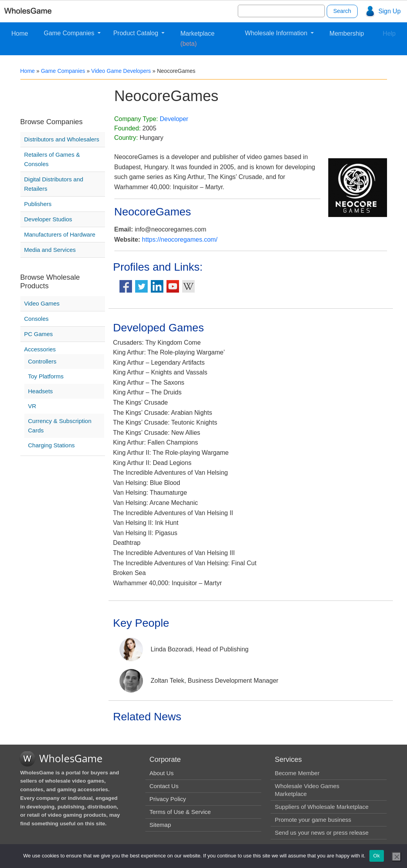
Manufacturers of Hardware (60, 234)
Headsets (41, 391)
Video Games (42, 303)
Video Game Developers (121, 71)
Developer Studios (48, 219)
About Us (161, 773)
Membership (347, 33)
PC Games (39, 334)
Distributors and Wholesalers (62, 139)
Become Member (297, 773)
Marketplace (197, 39)
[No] (396, 857)
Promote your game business (313, 820)
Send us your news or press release (321, 833)
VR (32, 406)
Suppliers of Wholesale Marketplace (321, 807)
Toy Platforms (46, 376)
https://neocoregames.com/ (180, 240)
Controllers (43, 361)
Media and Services (50, 250)
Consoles (37, 319)
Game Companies (70, 33)
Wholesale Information (277, 33)
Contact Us (164, 786)
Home (20, 33)
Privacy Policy (167, 799)
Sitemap (160, 825)
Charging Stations (52, 445)
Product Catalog (137, 33)
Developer (174, 119)
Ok (377, 856)
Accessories (40, 349)
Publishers (38, 204)
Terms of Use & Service (180, 812)
